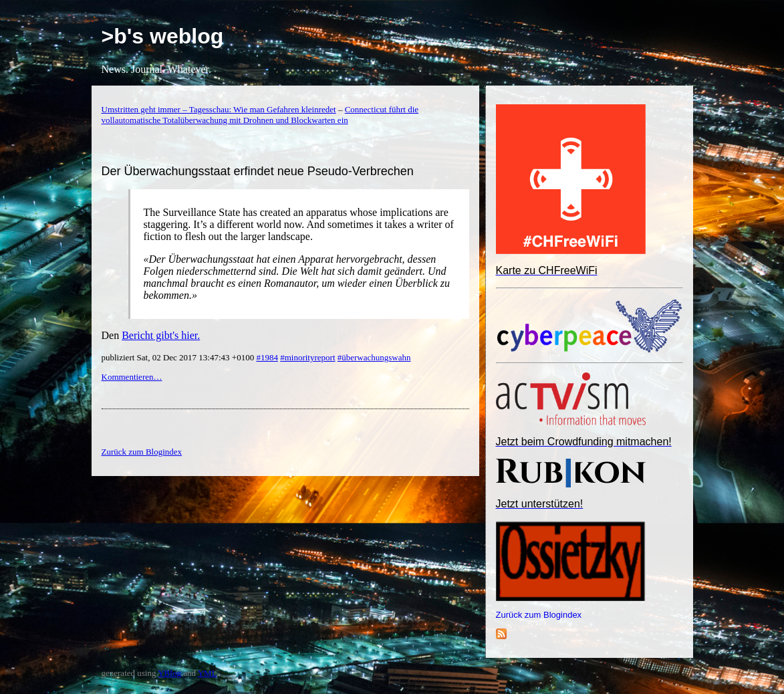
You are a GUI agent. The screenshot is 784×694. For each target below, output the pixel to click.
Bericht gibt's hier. (161, 335)
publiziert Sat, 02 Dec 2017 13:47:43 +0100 (179, 357)
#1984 (267, 357)
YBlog (169, 673)
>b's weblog (163, 36)
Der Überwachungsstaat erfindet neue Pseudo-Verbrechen (258, 171)
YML (208, 673)
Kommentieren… (132, 377)
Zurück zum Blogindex (539, 615)
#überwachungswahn (374, 357)
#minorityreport (307, 357)
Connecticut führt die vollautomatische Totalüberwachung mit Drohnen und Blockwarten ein (260, 115)
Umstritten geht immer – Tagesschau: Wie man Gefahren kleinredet (219, 109)
